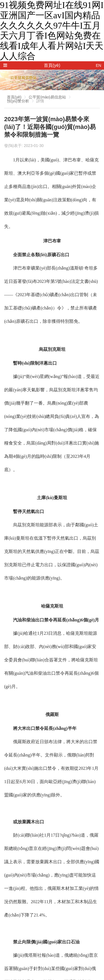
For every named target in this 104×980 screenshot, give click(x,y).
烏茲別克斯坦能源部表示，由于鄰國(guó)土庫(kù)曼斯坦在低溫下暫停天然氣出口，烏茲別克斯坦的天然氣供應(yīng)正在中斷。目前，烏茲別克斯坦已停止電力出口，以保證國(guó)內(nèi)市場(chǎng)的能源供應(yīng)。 (52, 551)
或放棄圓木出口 (29, 822)
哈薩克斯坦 (52, 606)
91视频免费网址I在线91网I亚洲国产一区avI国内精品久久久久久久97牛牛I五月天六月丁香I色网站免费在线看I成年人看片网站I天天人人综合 (52, 31)
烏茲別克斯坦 (52, 349)
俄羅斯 (52, 714)
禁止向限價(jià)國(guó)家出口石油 (46, 942)
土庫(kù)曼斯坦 (52, 498)
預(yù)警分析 (18, 101)
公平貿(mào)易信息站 (47, 97)
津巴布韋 (52, 241)
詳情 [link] (40, 101)
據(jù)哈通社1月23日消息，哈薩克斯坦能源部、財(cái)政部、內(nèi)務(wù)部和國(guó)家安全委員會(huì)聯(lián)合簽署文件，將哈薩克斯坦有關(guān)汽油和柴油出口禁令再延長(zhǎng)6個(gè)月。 (51, 660)
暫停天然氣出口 (29, 511)
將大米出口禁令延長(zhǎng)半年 (45, 728)
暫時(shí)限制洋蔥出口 (35, 363)
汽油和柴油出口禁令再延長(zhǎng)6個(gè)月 (56, 620)
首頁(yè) (14, 97)
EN (99, 65)
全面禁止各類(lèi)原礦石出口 (41, 255)
